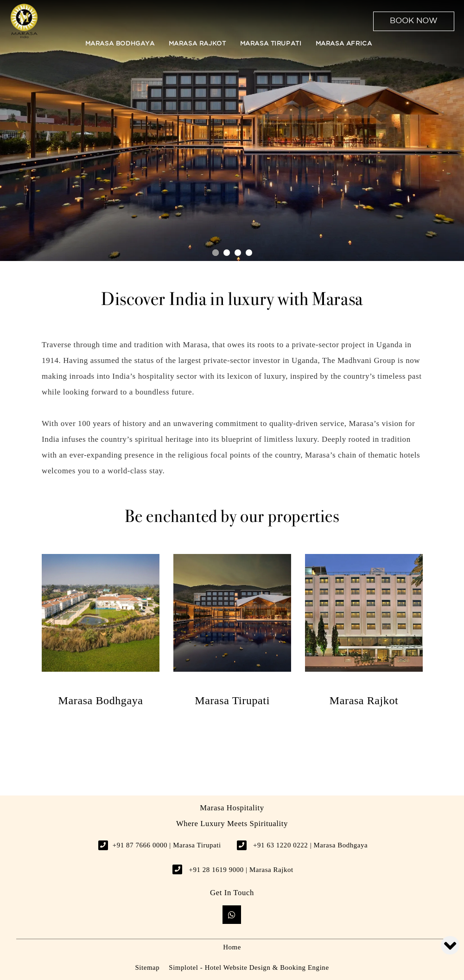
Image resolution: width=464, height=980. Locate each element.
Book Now (414, 21)
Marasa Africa (344, 44)
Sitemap (147, 967)
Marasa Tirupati (271, 44)
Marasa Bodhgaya (120, 44)
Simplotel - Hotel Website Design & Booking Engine (249, 967)
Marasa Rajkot (197, 44)
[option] (101, 630)
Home (232, 947)
